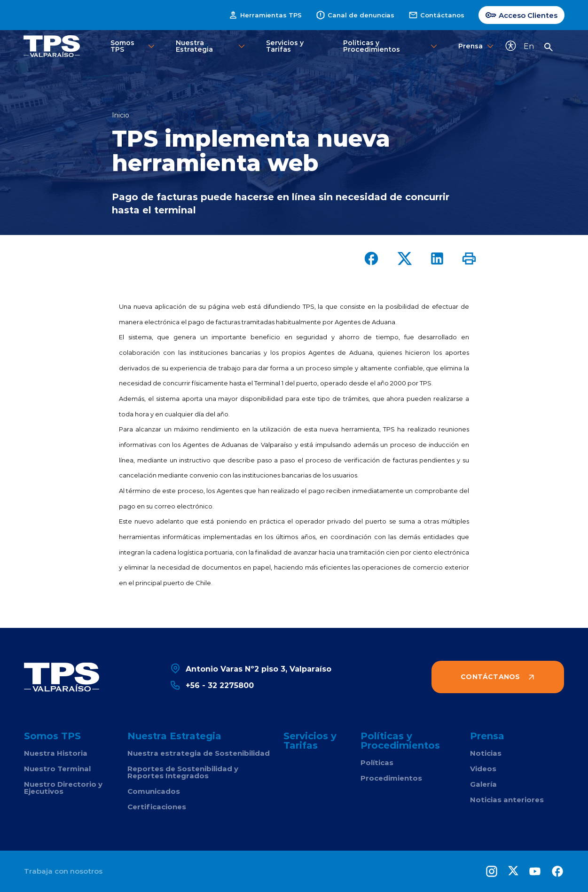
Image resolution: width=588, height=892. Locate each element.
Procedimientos (391, 778)
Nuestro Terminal (57, 769)
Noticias (486, 753)
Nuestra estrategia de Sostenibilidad (199, 753)
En (529, 46)
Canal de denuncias (355, 15)
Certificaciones (157, 807)
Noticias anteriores (507, 800)
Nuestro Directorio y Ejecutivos (63, 788)
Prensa (474, 46)
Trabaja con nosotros (63, 871)
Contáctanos (436, 15)
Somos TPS (133, 46)
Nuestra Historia (56, 753)
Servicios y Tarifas (285, 46)
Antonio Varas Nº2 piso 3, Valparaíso (251, 669)
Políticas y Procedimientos (391, 46)
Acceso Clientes (521, 15)
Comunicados (154, 791)
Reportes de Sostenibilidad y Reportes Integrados (183, 772)
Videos (483, 769)
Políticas (377, 763)
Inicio (121, 115)
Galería (483, 784)
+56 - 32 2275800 (212, 685)
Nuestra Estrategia (211, 46)
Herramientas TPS (265, 15)
